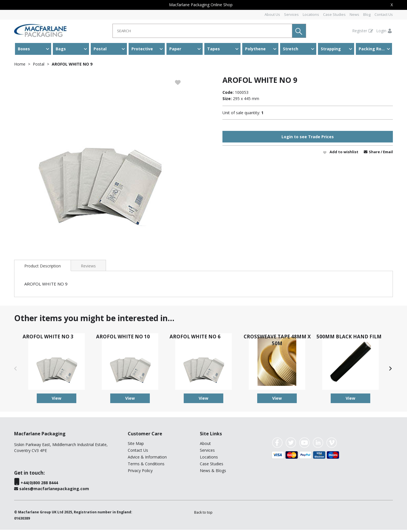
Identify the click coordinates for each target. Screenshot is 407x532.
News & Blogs (213, 473)
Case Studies (334, 14)
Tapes (214, 49)
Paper (175, 49)
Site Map (136, 446)
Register (360, 31)
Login (381, 31)
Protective (142, 49)
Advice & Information (147, 459)
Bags (61, 49)
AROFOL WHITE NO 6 (195, 339)
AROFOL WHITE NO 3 (48, 339)
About (205, 446)
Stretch (291, 49)
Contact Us (384, 14)
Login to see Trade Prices (308, 139)
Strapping (331, 49)
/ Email (387, 154)
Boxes (24, 49)
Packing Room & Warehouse (375, 49)
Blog (367, 14)
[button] (299, 31)
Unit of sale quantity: (241, 115)
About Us (272, 14)
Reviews (88, 268)
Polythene (255, 49)
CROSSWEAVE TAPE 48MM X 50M (277, 342)
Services (291, 14)
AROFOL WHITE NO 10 (123, 339)
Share (375, 154)
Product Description (43, 268)
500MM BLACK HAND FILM (349, 339)
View (57, 400)
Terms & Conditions (146, 466)
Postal (100, 49)
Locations (311, 14)
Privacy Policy (140, 473)
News (354, 14)
